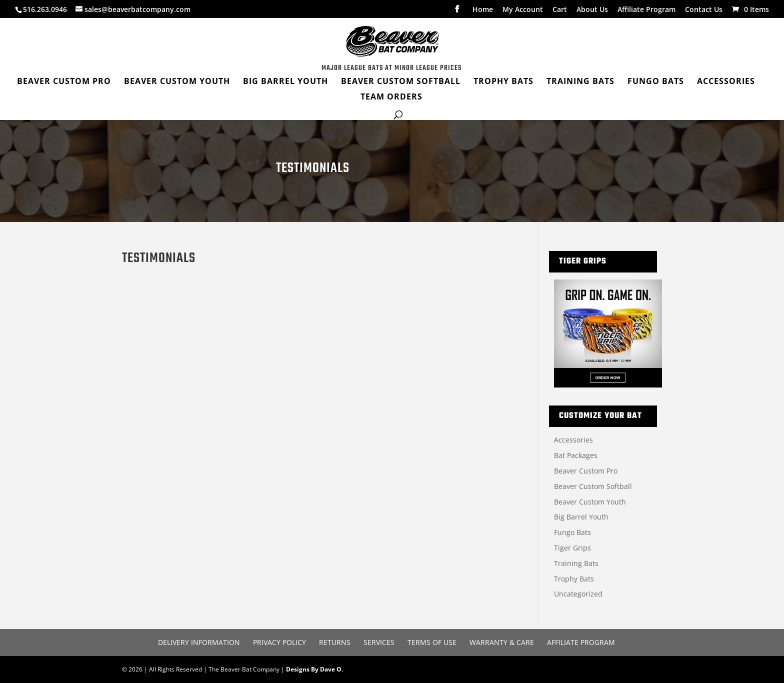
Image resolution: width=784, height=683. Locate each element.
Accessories (573, 440)
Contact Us (704, 10)
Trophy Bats (574, 579)
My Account (523, 10)
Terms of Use (432, 642)
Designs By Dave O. (314, 669)
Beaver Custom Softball (593, 486)
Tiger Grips (572, 548)
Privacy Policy (279, 642)
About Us (592, 10)
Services (379, 642)
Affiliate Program (646, 10)
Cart (560, 10)
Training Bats (576, 563)
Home (483, 10)
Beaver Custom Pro (586, 471)
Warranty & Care (502, 642)
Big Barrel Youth (581, 517)
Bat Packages (576, 455)
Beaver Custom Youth (590, 502)
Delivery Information (199, 642)
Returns (335, 642)
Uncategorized (578, 594)
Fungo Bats (572, 532)
